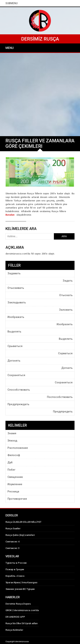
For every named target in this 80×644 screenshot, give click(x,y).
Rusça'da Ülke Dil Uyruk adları (22, 623)
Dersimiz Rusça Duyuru (18, 604)
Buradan (11, 215)
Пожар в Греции (15, 569)
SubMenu (12, 3)
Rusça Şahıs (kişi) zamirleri (20, 535)
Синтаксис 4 (12, 542)
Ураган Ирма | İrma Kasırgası (21, 582)
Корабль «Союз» (15, 576)
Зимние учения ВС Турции (20, 589)
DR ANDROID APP (15, 617)
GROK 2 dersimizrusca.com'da (22, 610)
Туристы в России (16, 563)
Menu (10, 48)
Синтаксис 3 (12, 548)
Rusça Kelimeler (14, 630)
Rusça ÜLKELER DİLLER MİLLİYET (23, 522)
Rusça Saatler (13, 528)
